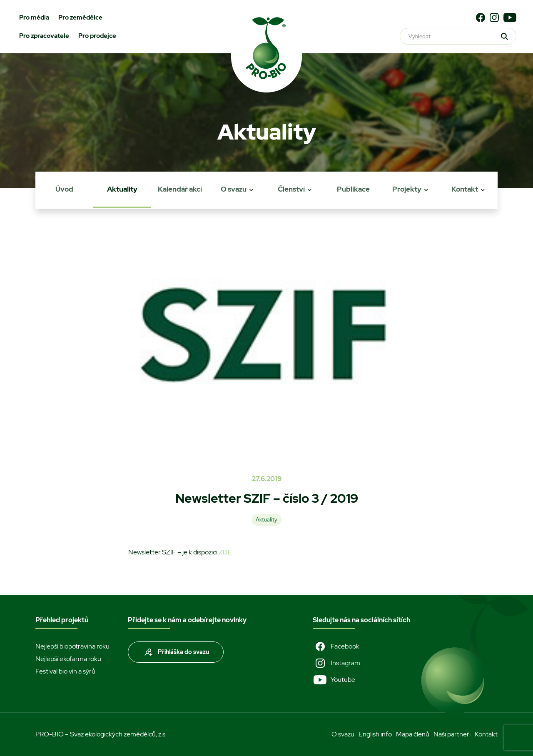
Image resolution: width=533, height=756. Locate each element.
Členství (291, 189)
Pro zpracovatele (44, 36)
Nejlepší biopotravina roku (72, 646)
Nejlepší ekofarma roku (68, 659)
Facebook (336, 646)
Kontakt (465, 189)
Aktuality (122, 189)
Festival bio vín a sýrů (65, 671)
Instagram (336, 663)
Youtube (334, 680)
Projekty (407, 189)
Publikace (353, 189)
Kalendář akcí (180, 189)
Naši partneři (452, 734)
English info (375, 734)
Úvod (64, 189)
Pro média (34, 17)
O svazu (234, 189)
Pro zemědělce (80, 17)
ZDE (225, 552)
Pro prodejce (97, 36)
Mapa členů (413, 734)
